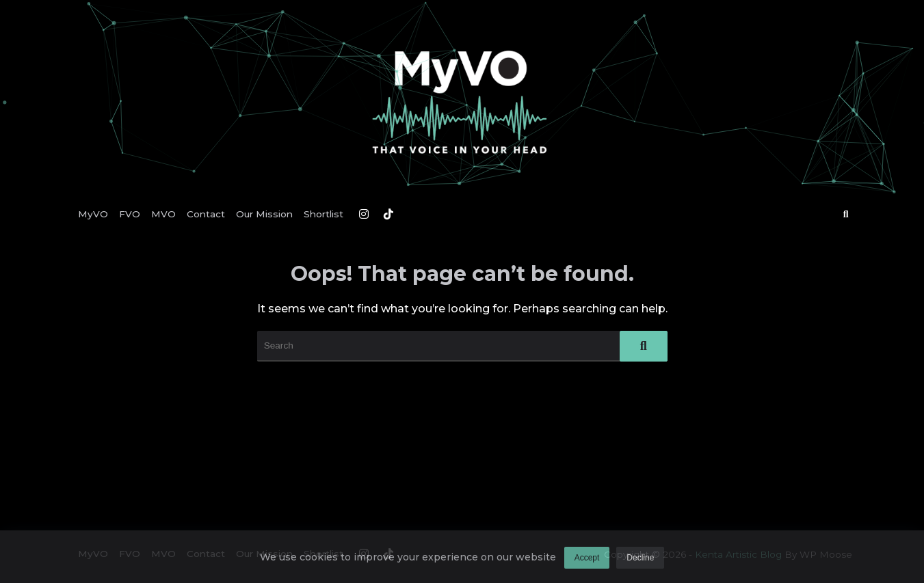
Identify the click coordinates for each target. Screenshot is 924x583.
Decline (640, 562)
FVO (130, 214)
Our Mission (264, 214)
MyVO (93, 214)
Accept (587, 562)
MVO (163, 214)
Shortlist (324, 214)
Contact (206, 214)
